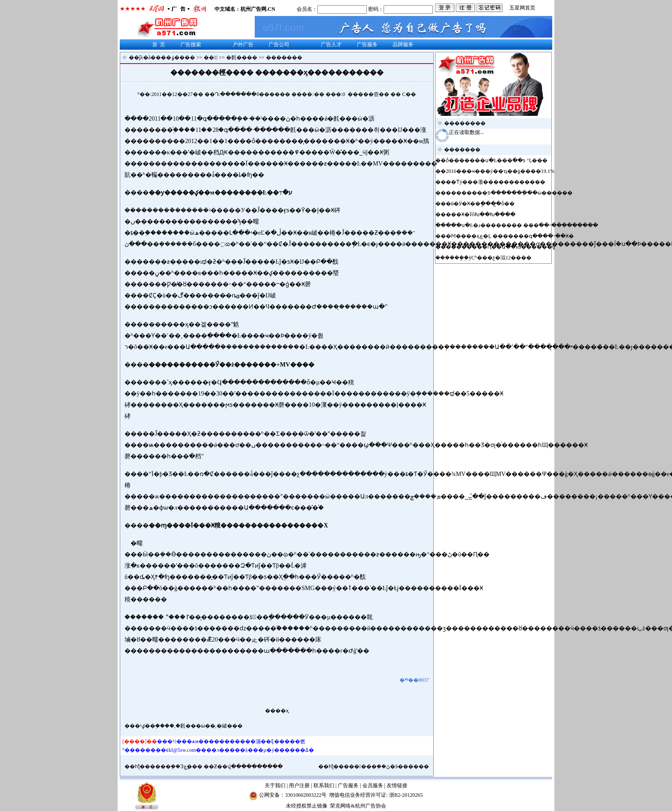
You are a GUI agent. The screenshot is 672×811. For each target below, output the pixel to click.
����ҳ (277, 711)
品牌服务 (403, 45)
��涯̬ (211, 57)
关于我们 (275, 785)
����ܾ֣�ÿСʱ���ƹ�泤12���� (488, 258)
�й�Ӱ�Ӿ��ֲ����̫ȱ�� (480, 204)
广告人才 (331, 45)
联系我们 (324, 785)
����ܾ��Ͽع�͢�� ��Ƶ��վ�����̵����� (216, 766)
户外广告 (243, 45)
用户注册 (299, 785)
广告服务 (367, 45)
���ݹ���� (175, 57)
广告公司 (279, 45)
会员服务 (373, 785)
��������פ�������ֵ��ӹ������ (509, 193)
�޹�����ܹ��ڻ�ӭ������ (386, 766)
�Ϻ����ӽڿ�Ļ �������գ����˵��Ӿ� (510, 236)
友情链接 (397, 785)
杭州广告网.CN (258, 9)
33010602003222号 (306, 795)
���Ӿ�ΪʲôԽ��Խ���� (481, 214)
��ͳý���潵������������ (496, 182)
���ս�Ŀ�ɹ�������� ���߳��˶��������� (522, 225)
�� (384, 94)
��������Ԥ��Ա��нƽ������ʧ (500, 247)
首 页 (159, 45)
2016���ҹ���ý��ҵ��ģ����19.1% (500, 171)
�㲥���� (242, 57)
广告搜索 (191, 45)
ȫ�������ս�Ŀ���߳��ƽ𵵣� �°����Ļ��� (497, 160)
